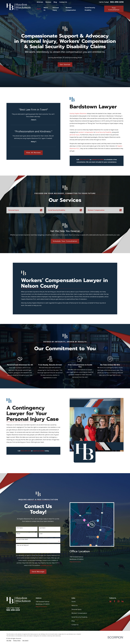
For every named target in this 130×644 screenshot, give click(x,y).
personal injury (77, 135)
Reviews (48, 2)
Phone (18, 534)
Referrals (40, 2)
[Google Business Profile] (110, 601)
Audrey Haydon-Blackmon (81, 113)
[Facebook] (114, 601)
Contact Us (63, 2)
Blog (55, 2)
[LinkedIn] (122, 601)
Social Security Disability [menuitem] (90, 9)
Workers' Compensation (79, 613)
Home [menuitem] (39, 9)
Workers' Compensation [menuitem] (71, 9)
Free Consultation (114, 9)
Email (41, 534)
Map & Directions (75, 562)
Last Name (42, 528)
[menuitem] (9, 640)
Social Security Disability (106, 132)
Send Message (38, 572)
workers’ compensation (89, 132)
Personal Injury (76, 609)
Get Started (65, 65)
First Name (20, 528)
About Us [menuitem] (46, 9)
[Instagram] (118, 601)
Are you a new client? (22, 539)
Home (74, 602)
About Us (75, 605)
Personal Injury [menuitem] (56, 9)
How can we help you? (23, 545)
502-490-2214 (117, 2)
